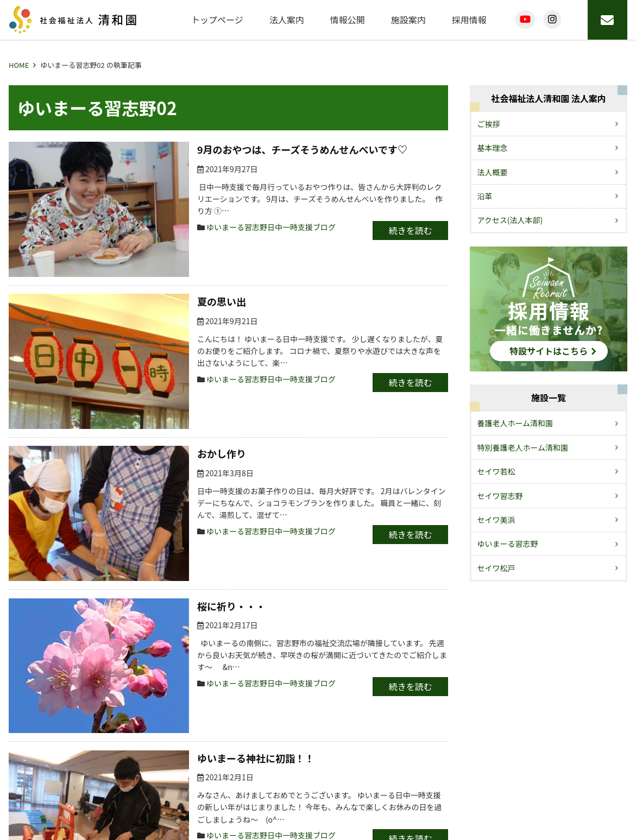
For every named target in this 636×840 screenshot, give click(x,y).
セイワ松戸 (496, 568)
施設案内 (408, 20)
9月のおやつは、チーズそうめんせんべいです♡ (208, 149)
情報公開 (348, 20)
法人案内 (287, 20)
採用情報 (469, 20)
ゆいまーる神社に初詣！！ (162, 566)
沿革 (485, 196)
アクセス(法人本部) (510, 220)
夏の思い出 (128, 254)
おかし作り (128, 358)
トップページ (217, 20)
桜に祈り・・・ (137, 462)
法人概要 (493, 172)
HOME (19, 65)
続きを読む (396, 218)
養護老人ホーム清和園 (515, 423)
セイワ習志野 (500, 496)
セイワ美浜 (496, 520)
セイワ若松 (496, 471)
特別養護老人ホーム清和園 (523, 447)
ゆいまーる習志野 (508, 544)
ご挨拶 (489, 124)
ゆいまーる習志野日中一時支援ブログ (177, 214)
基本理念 (493, 148)
